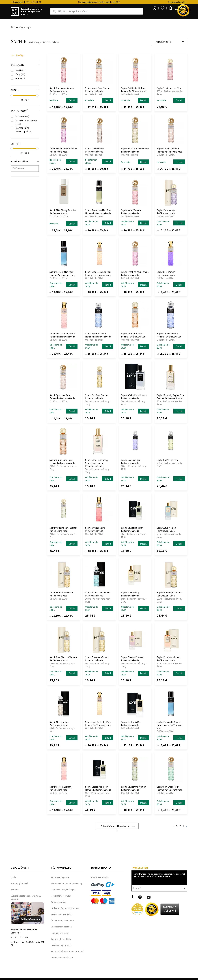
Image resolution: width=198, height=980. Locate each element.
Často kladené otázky (61, 939)
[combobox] (169, 42)
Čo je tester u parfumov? (62, 921)
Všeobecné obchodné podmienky (67, 883)
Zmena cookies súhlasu (62, 958)
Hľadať (47, 11)
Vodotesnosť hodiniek (61, 927)
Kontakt (14, 890)
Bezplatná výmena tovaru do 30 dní (67, 951)
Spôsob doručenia (60, 902)
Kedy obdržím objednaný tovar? (66, 908)
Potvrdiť (183, 888)
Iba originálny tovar (60, 933)
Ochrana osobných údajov (63, 890)
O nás (13, 877)
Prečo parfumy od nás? (62, 914)
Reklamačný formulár (61, 896)
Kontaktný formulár (20, 883)
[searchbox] (26, 168)
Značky (20, 55)
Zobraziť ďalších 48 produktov (115, 826)
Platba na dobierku (100, 877)
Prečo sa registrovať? (61, 945)
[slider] (12, 95)
